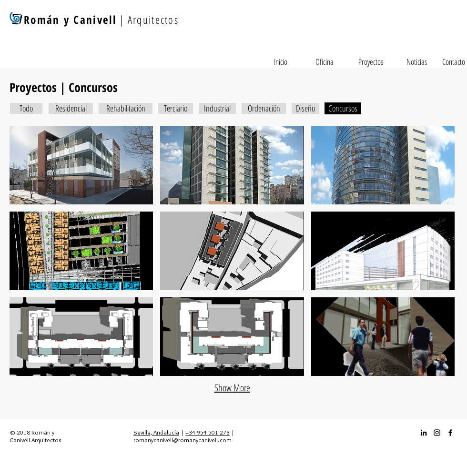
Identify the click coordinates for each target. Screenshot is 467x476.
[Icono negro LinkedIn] (424, 433)
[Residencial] (71, 108)
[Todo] (26, 108)
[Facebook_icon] (450, 433)
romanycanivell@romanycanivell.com (183, 440)
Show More (232, 388)
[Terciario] (176, 108)
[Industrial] (217, 108)
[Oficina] (325, 62)
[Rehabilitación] (126, 108)
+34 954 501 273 (208, 432)
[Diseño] (305, 108)
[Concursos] (343, 108)
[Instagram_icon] (437, 433)
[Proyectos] (371, 62)
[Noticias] (416, 62)
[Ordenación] (264, 108)
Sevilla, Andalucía (156, 432)
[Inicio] (281, 62)
